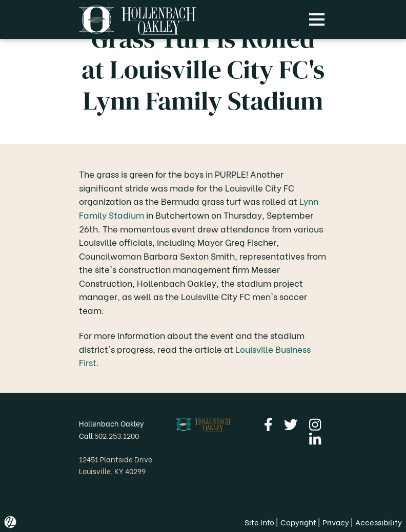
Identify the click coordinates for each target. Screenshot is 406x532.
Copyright (298, 522)
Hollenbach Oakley (111, 423)
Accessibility (379, 522)
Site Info (259, 522)
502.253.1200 (117, 435)
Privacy (336, 522)
